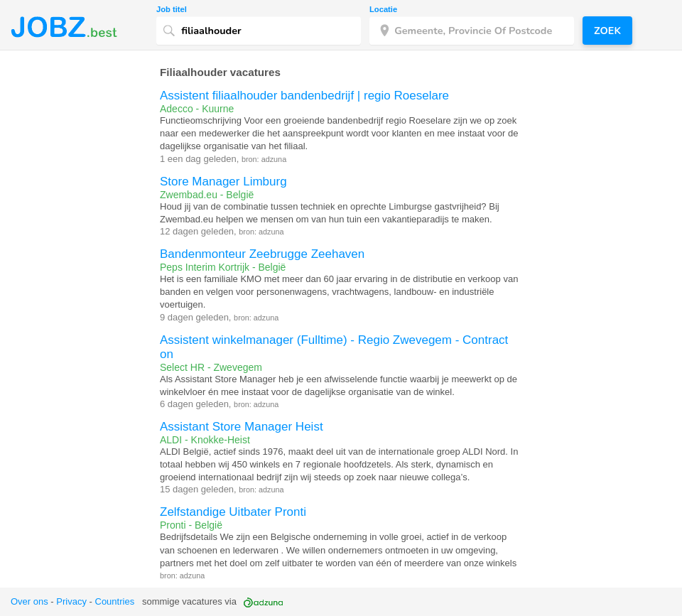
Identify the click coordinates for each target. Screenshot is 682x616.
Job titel (172, 10)
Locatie (383, 10)
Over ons (29, 601)
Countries (115, 601)
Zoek (607, 31)
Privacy (71, 601)
